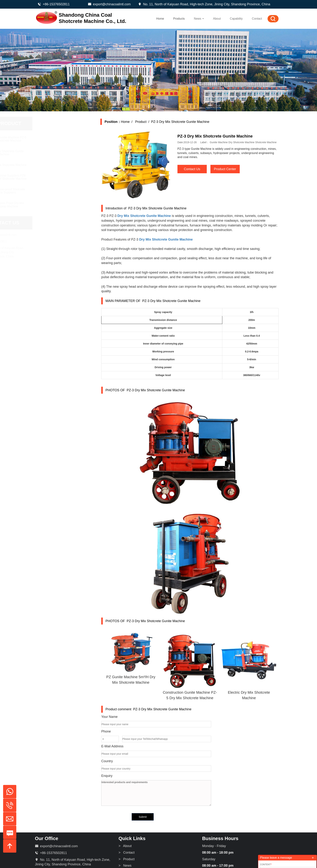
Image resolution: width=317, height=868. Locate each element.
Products (179, 19)
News (199, 19)
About (217, 19)
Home (160, 19)
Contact (257, 19)
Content (266, 865)
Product (144, 122)
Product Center (229, 169)
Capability (236, 19)
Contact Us (196, 169)
